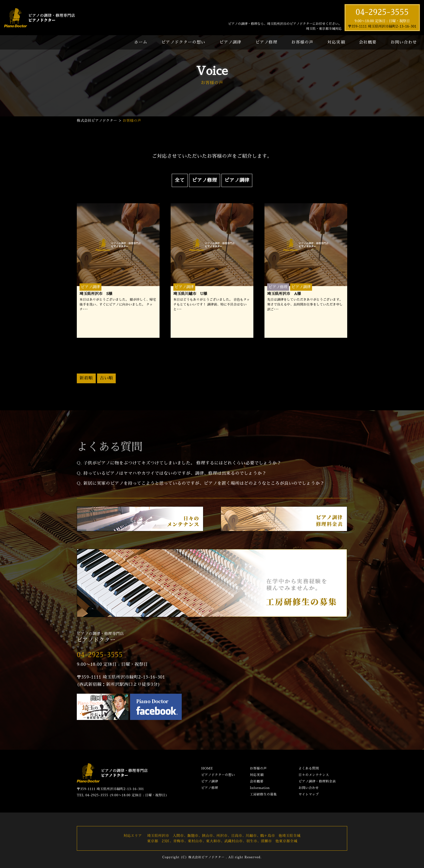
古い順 (107, 378)
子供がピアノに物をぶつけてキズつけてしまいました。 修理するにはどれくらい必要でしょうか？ (182, 463)
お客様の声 (302, 42)
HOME (207, 768)
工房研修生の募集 (263, 794)
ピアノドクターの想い (183, 42)
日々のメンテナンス (314, 775)
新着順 (86, 378)
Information (260, 788)
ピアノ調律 (230, 42)
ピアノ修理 (266, 42)
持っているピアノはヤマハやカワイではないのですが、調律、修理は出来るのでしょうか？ (175, 473)
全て (180, 180)
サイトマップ (309, 794)
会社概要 (368, 42)
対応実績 (336, 42)
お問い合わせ (404, 42)
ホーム (141, 42)
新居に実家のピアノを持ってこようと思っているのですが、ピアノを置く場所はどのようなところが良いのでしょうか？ (204, 483)
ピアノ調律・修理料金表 (317, 781)
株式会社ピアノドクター (206, 857)
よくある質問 (309, 768)
